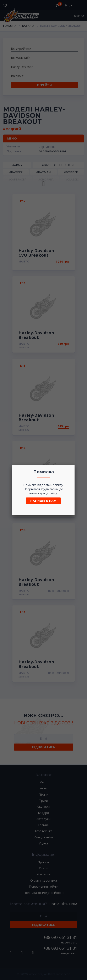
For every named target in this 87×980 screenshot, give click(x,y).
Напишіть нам (43, 501)
